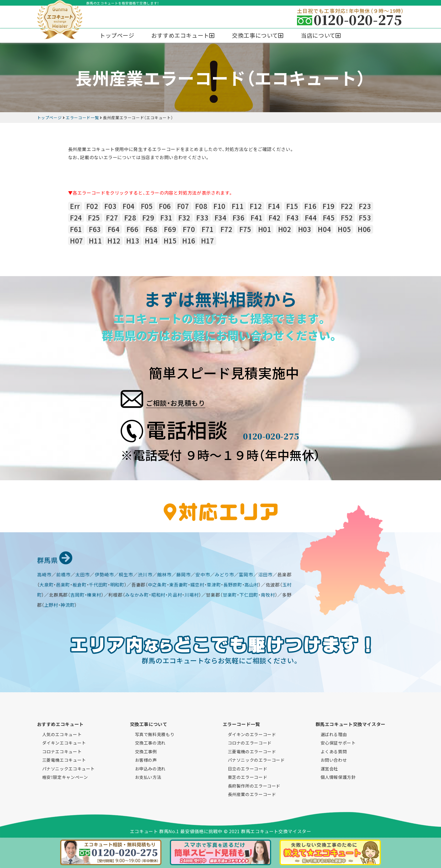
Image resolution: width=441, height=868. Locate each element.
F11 (238, 206)
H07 (77, 241)
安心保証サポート (338, 742)
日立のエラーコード (248, 768)
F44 (311, 218)
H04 (324, 229)
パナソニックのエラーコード (256, 759)
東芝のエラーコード (248, 776)
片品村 (175, 594)
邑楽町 (63, 584)
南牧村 (268, 594)
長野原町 (233, 584)
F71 (208, 229)
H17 (208, 241)
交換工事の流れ (150, 742)
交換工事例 (146, 751)
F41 (257, 218)
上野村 (51, 604)
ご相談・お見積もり (194, 397)
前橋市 (63, 574)
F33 (202, 218)
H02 (285, 229)
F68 (151, 229)
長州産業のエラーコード (252, 793)
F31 (166, 218)
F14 (274, 206)
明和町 (117, 584)
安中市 (203, 574)
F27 (112, 218)
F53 (365, 218)
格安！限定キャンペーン (65, 776)
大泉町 (46, 584)
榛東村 (94, 594)
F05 (147, 206)
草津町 (214, 584)
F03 (110, 206)
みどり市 (224, 574)
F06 (165, 206)
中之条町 (157, 584)
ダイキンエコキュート (64, 742)
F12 (256, 206)
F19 (329, 206)
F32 (184, 218)
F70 (189, 229)
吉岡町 (77, 594)
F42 (275, 218)
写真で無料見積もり (155, 733)
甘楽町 (230, 594)
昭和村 (158, 594)
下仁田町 (249, 594)
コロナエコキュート (62, 751)
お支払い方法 (148, 776)
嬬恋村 (197, 584)
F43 (293, 218)
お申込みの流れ (150, 768)
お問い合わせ (334, 759)
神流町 (67, 604)
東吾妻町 (178, 584)
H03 (305, 229)
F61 (76, 229)
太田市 (83, 574)
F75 (245, 229)
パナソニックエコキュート (69, 768)
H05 (344, 229)
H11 (95, 241)
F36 (239, 218)
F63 (95, 229)
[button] (183, 36)
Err (75, 206)
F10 (220, 206)
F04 (129, 206)
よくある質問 (334, 751)
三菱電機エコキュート (64, 759)
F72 (227, 229)
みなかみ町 (137, 594)
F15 (292, 206)
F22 (347, 206)
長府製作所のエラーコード (254, 785)
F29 (148, 218)
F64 (114, 229)
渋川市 (145, 574)
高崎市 (44, 574)
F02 (92, 206)
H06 (364, 229)
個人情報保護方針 (338, 776)
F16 (310, 206)
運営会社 (329, 768)
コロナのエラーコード (250, 742)
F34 (221, 218)
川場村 (192, 594)
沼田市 (265, 574)
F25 (94, 218)
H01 (265, 229)
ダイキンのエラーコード (252, 733)
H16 (189, 241)
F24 (76, 218)
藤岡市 (184, 574)
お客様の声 (146, 759)
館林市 (164, 574)
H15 (170, 241)
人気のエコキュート (62, 733)
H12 (114, 241)
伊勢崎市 (104, 574)
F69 (170, 229)
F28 (130, 218)
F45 (329, 218)
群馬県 (58, 558)
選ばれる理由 (334, 733)
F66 (133, 229)
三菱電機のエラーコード (252, 751)
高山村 (251, 584)
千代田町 (98, 584)
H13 (133, 241)
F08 (201, 206)
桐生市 (126, 574)
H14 (151, 241)
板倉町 (80, 584)
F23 (365, 206)
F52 (347, 218)
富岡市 (246, 574)
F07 (183, 206)
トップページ (117, 35)
